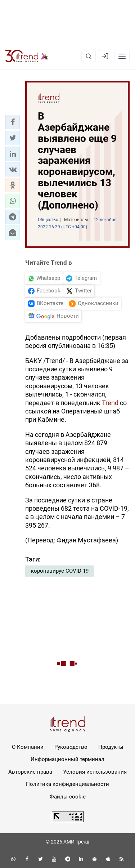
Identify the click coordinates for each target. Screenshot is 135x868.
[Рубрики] (122, 56)
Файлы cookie (68, 797)
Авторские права (30, 772)
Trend (110, 403)
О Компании (28, 747)
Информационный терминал (67, 759)
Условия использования (95, 772)
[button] (13, 122)
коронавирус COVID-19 (60, 571)
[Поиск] (89, 56)
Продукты (111, 747)
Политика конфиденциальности (67, 784)
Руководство (71, 747)
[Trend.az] (27, 56)
